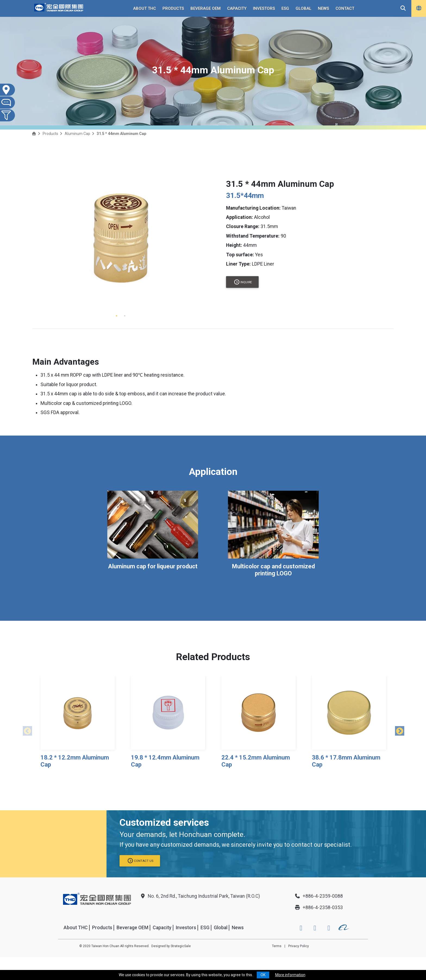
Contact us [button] (140, 861)
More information (290, 975)
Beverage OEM (206, 8)
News (323, 8)
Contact (345, 8)
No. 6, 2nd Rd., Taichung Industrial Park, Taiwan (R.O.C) (200, 896)
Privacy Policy (299, 946)
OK (263, 975)
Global (303, 8)
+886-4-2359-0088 (319, 896)
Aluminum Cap (77, 134)
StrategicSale (181, 946)
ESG (285, 8)
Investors (264, 8)
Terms (277, 946)
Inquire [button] (243, 282)
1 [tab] (117, 316)
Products (173, 8)
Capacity (237, 8)
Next (398, 730)
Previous (26, 730)
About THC (145, 8)
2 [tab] (125, 316)
